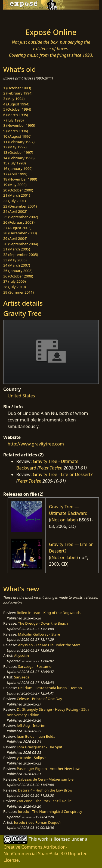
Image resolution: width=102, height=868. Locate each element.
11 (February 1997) (19, 142)
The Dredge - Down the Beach (43, 623)
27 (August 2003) (17, 228)
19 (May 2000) (15, 185)
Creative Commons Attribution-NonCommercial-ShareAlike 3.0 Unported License (46, 854)
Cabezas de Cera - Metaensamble (46, 779)
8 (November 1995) (19, 125)
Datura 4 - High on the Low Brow (45, 790)
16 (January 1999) (18, 169)
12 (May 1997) (15, 147)
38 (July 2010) (15, 287)
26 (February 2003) (19, 222)
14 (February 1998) (19, 158)
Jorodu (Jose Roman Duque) (37, 822)
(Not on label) (64, 520)
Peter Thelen (51, 468)
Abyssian (21, 656)
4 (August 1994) (16, 104)
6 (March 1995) (16, 115)
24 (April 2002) (15, 211)
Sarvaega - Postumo (35, 666)
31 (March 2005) (17, 249)
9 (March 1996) (16, 131)
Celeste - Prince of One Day (39, 699)
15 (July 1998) (15, 163)
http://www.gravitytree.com (36, 444)
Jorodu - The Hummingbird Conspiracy (50, 811)
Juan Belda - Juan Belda (36, 736)
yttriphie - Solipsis (32, 758)
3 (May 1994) (14, 99)
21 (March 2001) (17, 195)
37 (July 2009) (15, 281)
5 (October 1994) (17, 109)
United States (21, 396)
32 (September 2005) (21, 255)
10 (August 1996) (17, 136)
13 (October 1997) (18, 152)
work (43, 839)
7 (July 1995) (13, 120)
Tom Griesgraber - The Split (40, 747)
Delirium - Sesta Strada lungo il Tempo (50, 688)
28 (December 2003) (20, 233)
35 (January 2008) (18, 271)
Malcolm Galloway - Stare (39, 634)
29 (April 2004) (15, 238)
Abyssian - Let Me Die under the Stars (49, 645)
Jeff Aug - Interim (31, 725)
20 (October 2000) (18, 190)
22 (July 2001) (15, 201)
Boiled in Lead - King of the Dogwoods (49, 613)
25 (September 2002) (21, 217)
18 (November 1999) (20, 179)
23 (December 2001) (20, 206)
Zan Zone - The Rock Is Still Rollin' (45, 801)
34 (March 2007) (17, 265)
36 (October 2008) (18, 276)
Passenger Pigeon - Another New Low (48, 769)
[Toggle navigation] (17, 17)
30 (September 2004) (21, 244)
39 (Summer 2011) (18, 292)
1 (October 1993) (17, 88)
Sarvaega (22, 677)
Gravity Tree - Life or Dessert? (63, 474)
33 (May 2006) (15, 260)
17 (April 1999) (15, 174)
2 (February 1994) (18, 93)
